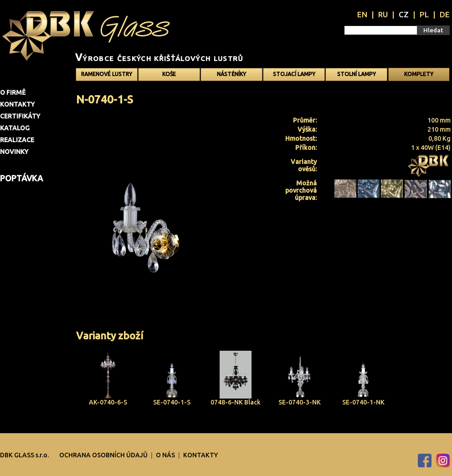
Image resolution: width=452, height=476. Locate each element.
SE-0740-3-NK (300, 402)
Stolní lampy (357, 74)
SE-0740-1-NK (363, 402)
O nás (166, 455)
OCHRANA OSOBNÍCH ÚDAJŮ (104, 455)
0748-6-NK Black (236, 402)
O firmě (13, 92)
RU (383, 14)
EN (362, 14)
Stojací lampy (294, 74)
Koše (169, 74)
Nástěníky (231, 74)
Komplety (419, 74)
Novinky (14, 152)
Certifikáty (20, 116)
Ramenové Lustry (107, 74)
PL (424, 14)
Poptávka (21, 178)
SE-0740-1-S (172, 402)
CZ (404, 14)
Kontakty (17, 104)
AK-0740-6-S (108, 402)
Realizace (17, 140)
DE (445, 14)
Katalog (15, 128)
